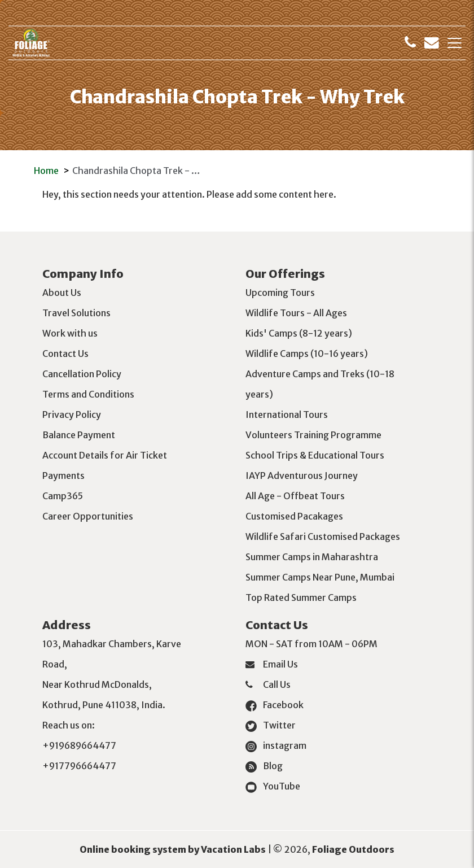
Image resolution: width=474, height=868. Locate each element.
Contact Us (65, 354)
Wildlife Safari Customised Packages (323, 536)
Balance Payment (79, 435)
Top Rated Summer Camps (301, 597)
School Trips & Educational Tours (315, 455)
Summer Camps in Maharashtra (312, 557)
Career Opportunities (88, 516)
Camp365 (63, 496)
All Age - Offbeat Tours (295, 496)
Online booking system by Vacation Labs (174, 849)
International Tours (287, 415)
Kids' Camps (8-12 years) (299, 333)
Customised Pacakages (294, 516)
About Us (62, 293)
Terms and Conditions (88, 394)
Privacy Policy (72, 415)
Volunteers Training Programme (313, 435)
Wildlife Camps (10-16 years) (307, 354)
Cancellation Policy (82, 374)
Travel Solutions (76, 313)
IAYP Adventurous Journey (302, 476)
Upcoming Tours (280, 293)
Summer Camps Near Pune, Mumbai (320, 577)
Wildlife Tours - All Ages (296, 313)
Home (46, 171)
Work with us (70, 333)
